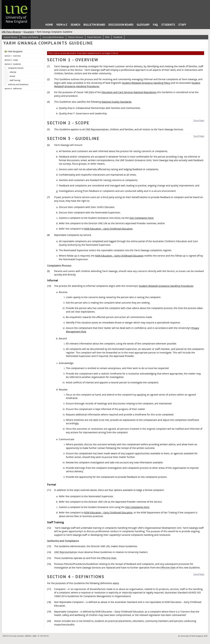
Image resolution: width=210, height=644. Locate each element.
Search (75, 25)
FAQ (155, 25)
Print (107, 37)
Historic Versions (76, 37)
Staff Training (15, 80)
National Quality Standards (116, 102)
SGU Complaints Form (141, 218)
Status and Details (30, 37)
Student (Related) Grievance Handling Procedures (166, 286)
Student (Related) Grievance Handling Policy (146, 83)
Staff (182, 25)
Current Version (11, 37)
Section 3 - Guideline (13, 64)
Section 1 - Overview (13, 56)
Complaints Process (16, 68)
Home (39, 26)
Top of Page (199, 120)
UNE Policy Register (11, 32)
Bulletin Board (94, 25)
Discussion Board (121, 25)
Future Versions (94, 37)
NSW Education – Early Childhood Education (108, 229)
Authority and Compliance (18, 84)
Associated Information (53, 37)
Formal (12, 76)
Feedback (118, 37)
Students (168, 25)
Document (29, 32)
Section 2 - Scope (11, 60)
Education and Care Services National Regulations (129, 92)
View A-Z (62, 25)
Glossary (143, 25)
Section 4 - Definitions (13, 89)
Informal (13, 72)
